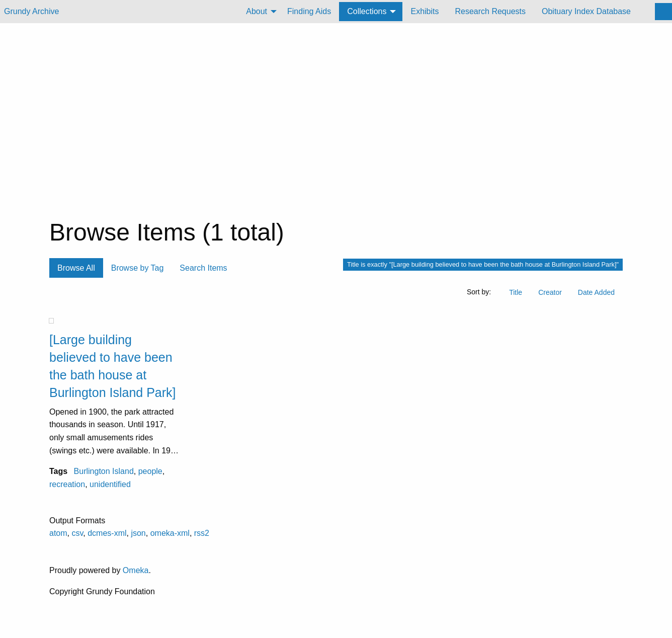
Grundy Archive (31, 11)
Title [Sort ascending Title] (516, 292)
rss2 (202, 533)
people (150, 471)
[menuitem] (259, 12)
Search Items (203, 268)
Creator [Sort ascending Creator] (550, 292)
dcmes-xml (107, 533)
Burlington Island (104, 471)
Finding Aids (309, 11)
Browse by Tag (138, 268)
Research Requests (490, 11)
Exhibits (425, 11)
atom (58, 533)
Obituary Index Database (586, 11)
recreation (67, 484)
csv (77, 533)
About (257, 11)
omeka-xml (170, 533)
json (138, 533)
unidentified (110, 484)
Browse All (76, 268)
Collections (367, 11)
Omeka (136, 570)
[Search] (663, 12)
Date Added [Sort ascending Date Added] (596, 292)
